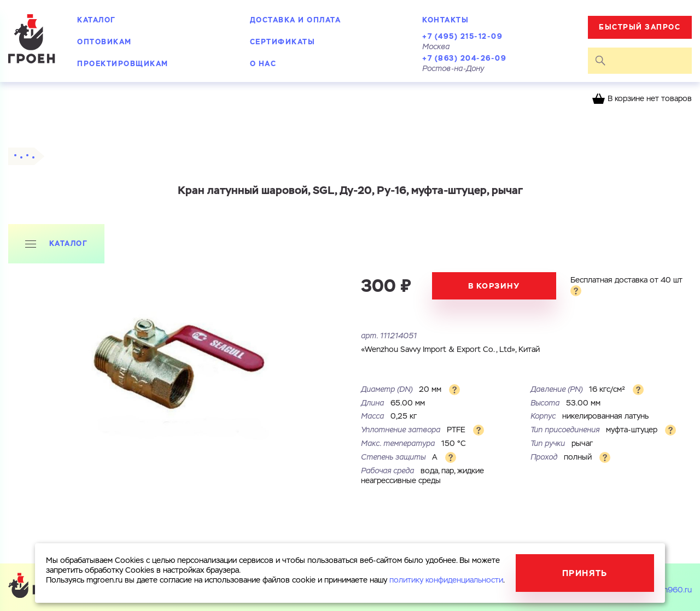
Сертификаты (283, 42)
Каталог (97, 20)
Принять (585, 573)
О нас (263, 64)
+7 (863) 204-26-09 (464, 58)
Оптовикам (104, 42)
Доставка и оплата (296, 20)
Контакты (445, 20)
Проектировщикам (123, 64)
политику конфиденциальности (446, 580)
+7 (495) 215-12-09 (462, 36)
